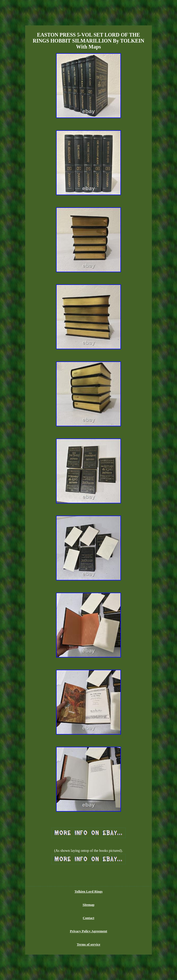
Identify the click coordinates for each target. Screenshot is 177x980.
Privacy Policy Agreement (88, 931)
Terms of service (89, 944)
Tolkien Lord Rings (88, 891)
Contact (88, 918)
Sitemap (88, 905)
